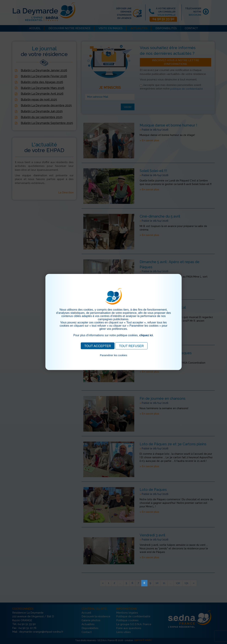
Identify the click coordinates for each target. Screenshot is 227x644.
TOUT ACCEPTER (98, 346)
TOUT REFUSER (131, 346)
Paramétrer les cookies (113, 355)
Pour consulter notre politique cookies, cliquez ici (113, 359)
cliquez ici (146, 335)
